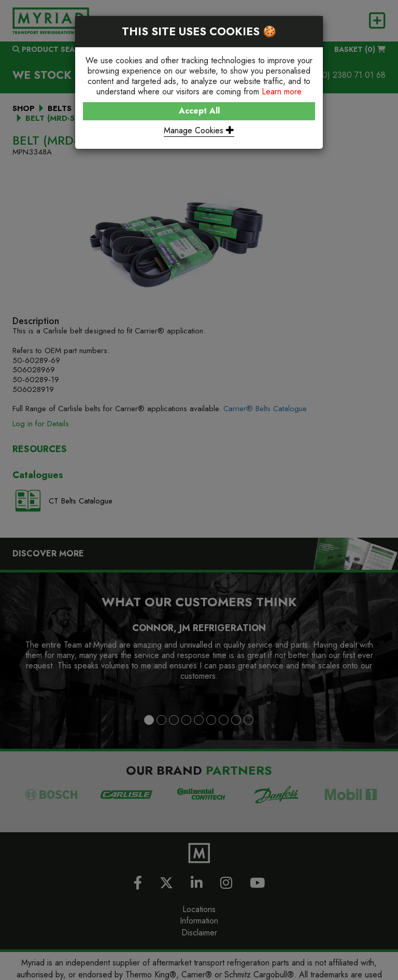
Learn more (282, 92)
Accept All (199, 111)
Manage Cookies (199, 130)
